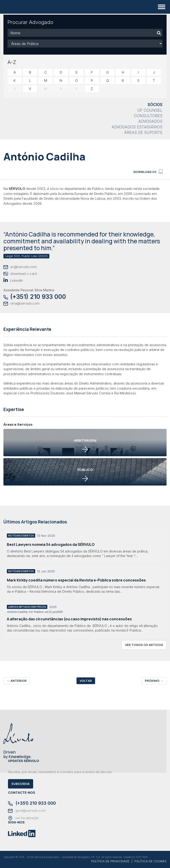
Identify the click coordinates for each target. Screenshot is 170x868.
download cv (148, 172)
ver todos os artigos (144, 645)
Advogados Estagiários (137, 127)
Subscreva (21, 784)
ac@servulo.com (20, 267)
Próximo (154, 681)
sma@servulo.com (21, 304)
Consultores (148, 116)
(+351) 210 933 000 (35, 297)
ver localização (23, 818)
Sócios (155, 105)
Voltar (86, 681)
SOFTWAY (142, 857)
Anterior (17, 681)
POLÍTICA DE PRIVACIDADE (110, 861)
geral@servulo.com (27, 811)
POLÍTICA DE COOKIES (150, 861)
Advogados (150, 121)
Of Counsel (150, 110)
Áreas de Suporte (143, 133)
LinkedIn (13, 280)
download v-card (20, 274)
